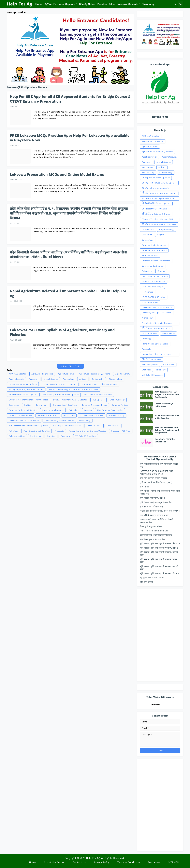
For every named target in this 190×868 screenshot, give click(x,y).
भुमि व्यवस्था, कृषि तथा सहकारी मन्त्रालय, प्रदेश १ (159, 548)
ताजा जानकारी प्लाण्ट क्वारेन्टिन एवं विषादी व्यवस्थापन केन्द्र (156, 521)
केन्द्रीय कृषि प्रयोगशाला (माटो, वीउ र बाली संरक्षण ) (160, 511)
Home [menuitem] (39, 4)
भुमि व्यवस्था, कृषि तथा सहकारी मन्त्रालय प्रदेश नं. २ (160, 544)
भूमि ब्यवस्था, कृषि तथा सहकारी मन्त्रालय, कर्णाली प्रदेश (159, 568)
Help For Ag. (93, 858)
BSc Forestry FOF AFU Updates (23, 395)
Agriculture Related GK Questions (95, 374)
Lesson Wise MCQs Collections (164, 405)
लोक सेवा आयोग (146, 582)
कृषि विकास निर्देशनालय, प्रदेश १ (152, 498)
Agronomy (34, 379)
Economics (14, 405)
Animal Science (51, 379)
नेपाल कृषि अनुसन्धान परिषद (151, 527)
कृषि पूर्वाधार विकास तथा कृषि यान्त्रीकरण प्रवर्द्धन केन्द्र (159, 465)
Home (33, 862)
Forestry (88, 410)
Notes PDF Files (94, 426)
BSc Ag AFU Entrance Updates (23, 384)
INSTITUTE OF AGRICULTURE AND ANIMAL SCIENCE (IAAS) (157, 472)
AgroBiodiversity (123, 374)
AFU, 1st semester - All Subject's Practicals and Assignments (167, 394)
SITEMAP (173, 862)
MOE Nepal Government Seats (67, 426)
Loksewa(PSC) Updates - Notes (59, 421)
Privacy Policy (101, 862)
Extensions (74, 410)
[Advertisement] (71, 470)
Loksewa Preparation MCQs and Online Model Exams (57, 174)
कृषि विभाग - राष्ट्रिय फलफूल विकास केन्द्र (156, 502)
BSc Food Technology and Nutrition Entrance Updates (73, 389)
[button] (175, 4)
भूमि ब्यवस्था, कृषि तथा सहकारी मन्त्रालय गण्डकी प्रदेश (159, 561)
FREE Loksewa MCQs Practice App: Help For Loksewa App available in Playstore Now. (70, 138)
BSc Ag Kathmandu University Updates (99, 384)
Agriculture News (66, 374)
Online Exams (113, 426)
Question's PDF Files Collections (165, 440)
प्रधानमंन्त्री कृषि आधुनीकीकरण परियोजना (156, 535)
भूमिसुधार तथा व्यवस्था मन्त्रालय (152, 578)
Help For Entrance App (48, 415)
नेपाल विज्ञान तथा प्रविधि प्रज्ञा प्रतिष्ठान (155, 531)
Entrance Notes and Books (94, 405)
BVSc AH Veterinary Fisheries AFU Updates (28, 400)
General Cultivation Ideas (21, 415)
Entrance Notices (120, 405)
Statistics (51, 436)
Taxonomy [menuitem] (148, 4)
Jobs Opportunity (116, 415)
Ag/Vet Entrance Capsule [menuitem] (60, 4)
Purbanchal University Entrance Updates (87, 431)
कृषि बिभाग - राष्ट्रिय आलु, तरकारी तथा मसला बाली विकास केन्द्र (160, 492)
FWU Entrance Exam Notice (110, 410)
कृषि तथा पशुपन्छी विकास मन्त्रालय (153, 478)
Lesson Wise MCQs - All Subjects (24, 421)
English (28, 405)
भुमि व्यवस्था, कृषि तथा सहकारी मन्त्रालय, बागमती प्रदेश (159, 554)
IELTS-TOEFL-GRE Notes (91, 415)
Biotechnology (115, 379)
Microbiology (85, 421)
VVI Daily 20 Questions (86, 436)
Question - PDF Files (121, 431)
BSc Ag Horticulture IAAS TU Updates (59, 384)
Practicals (59, 431)
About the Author (54, 862)
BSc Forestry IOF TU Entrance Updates (61, 395)
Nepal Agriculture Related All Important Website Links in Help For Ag (68, 293)
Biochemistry (98, 379)
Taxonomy (65, 436)
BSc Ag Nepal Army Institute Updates (26, 389)
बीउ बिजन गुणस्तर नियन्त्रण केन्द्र (152, 539)
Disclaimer (154, 862)
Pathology (14, 431)
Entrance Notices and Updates (23, 410)
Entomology (42, 405)
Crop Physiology (117, 400)
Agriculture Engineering (42, 374)
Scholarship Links (17, 436)
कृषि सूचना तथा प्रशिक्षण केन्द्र (151, 507)
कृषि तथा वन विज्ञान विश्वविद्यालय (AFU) (156, 482)
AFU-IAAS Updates (18, 374)
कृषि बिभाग (144, 487)
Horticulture (69, 415)
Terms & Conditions (129, 862)
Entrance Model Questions (65, 405)
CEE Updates (99, 400)
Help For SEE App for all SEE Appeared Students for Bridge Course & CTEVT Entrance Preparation (70, 99)
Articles (83, 379)
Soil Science (36, 436)
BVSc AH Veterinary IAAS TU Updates (70, 400)
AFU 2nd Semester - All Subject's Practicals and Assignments (167, 430)
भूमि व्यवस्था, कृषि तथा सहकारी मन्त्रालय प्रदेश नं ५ (160, 573)
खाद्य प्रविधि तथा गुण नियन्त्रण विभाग (154, 515)
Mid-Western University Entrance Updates (28, 426)
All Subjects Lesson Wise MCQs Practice (167, 417)
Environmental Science (53, 410)
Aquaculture (69, 379)
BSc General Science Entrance (98, 395)
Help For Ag (19, 4)
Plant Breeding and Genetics (36, 431)
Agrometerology (16, 379)
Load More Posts (71, 366)
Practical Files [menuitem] (106, 4)
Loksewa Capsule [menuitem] (127, 4)
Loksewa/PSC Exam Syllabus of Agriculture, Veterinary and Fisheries (62, 332)
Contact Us (79, 862)
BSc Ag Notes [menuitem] (87, 4)
